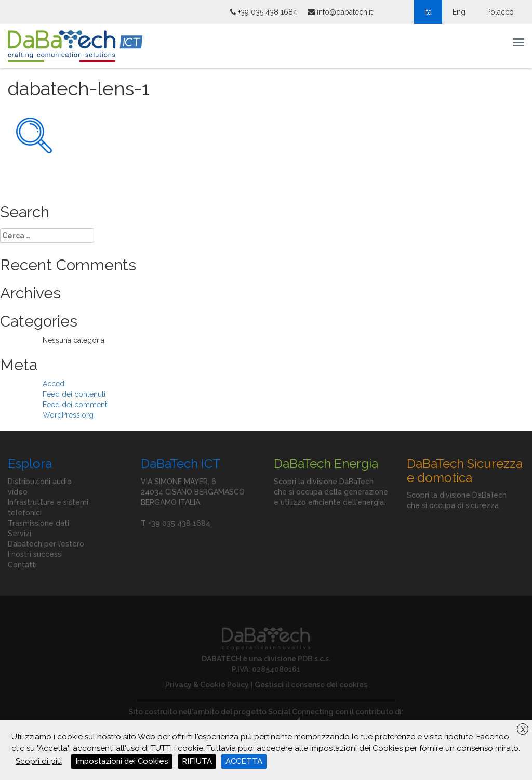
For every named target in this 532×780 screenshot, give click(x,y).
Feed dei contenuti (74, 394)
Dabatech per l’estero (46, 544)
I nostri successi (35, 554)
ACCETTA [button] (244, 761)
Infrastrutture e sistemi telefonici (48, 508)
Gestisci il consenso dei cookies (311, 685)
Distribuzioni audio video (40, 487)
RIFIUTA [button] (197, 761)
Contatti (22, 565)
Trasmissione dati (38, 523)
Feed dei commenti (76, 405)
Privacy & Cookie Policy (207, 685)
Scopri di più (39, 761)
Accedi (54, 384)
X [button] (523, 730)
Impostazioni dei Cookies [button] (122, 761)
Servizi (19, 534)
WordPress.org (68, 415)
